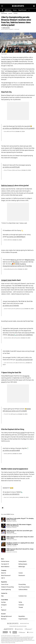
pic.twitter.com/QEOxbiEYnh (11, 494)
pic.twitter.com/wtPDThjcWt (11, 167)
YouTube (3, 602)
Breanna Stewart (13, 71)
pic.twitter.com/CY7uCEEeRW (18, 411)
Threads (21, 607)
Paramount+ (22, 576)
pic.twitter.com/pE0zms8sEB (11, 451)
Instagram (4, 605)
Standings (16, 13)
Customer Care (23, 596)
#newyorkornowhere (9, 266)
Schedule (10, 13)
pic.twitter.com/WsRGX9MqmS (16, 237)
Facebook (21, 605)
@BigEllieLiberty (30, 260)
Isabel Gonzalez (6, 28)
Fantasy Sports (22, 562)
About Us (4, 573)
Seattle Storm (19, 148)
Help (2, 596)
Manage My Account (6, 616)
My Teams (4, 619)
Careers (21, 573)
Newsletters (22, 616)
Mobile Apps (22, 567)
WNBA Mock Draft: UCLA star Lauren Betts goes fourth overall (19, 531)
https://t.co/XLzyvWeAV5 (27, 128)
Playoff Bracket (4, 13)
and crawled (21, 433)
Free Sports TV (5, 564)
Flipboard (4, 610)
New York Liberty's (6, 62)
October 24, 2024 (20, 132)
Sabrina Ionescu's (8, 186)
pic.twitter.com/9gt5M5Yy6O (11, 128)
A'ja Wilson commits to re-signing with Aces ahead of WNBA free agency (20, 544)
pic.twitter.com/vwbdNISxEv (24, 335)
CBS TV (3, 578)
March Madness (5, 567)
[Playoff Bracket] (22, 10)
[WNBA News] (8, 10)
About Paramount (6, 576)
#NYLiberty (11, 335)
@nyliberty (16, 262)
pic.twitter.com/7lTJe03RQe (23, 266)
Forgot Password (23, 619)
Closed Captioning (6, 590)
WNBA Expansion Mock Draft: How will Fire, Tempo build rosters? (20, 550)
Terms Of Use (5, 585)
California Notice (23, 590)
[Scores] (15, 10)
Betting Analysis (23, 564)
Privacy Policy (22, 585)
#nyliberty (23, 264)
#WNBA (17, 264)
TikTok (20, 602)
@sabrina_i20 (15, 260)
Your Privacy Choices (24, 587)
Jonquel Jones (6, 280)
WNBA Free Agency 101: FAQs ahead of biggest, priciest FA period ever (19, 525)
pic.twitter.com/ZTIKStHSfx (11, 306)
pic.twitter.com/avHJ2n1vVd (24, 360)
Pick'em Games (5, 562)
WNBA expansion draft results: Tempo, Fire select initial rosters (20, 538)
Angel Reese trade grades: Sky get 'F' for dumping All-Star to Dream (20, 519)
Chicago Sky (26, 376)
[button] (29, 10)
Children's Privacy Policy (7, 587)
